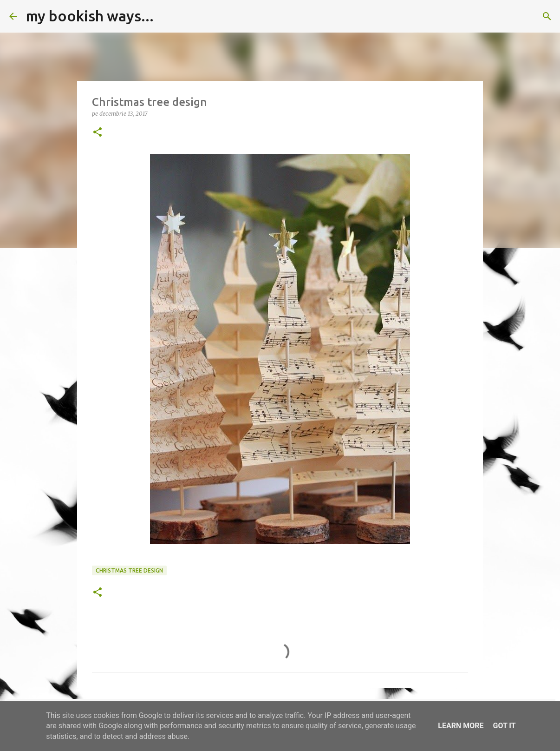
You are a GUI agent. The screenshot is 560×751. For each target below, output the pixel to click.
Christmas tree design (129, 570)
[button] (98, 133)
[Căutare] (167, 16)
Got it (504, 726)
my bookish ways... (90, 16)
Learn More (461, 726)
